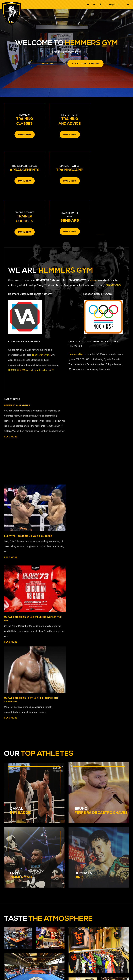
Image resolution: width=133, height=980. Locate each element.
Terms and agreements (73, 967)
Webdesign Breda (40, 973)
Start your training (84, 63)
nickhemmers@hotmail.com (22, 836)
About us (49, 63)
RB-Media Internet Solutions (16, 973)
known (94, 231)
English (113, 4)
